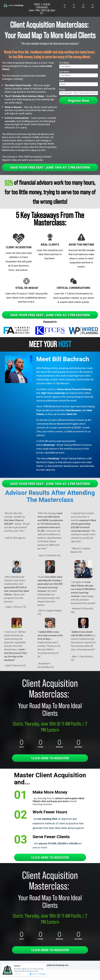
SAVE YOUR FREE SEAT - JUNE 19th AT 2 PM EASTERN (50, 167)
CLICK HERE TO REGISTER (50, 758)
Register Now (79, 100)
